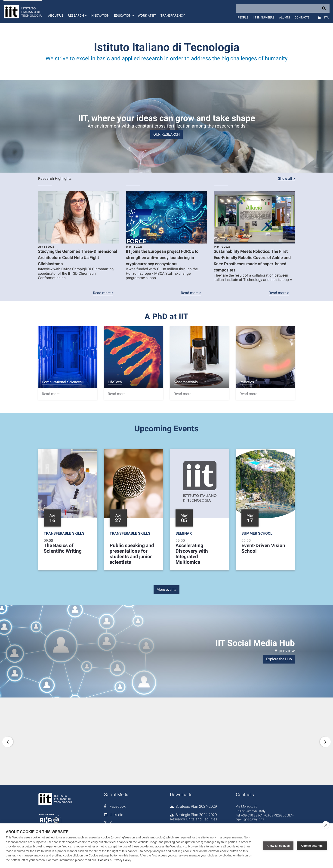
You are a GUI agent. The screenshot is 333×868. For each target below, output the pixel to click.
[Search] (283, 8)
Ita (326, 17)
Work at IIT (147, 15)
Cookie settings (312, 846)
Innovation (100, 15)
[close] (326, 825)
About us (56, 15)
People (243, 17)
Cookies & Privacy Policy (115, 860)
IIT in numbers (264, 17)
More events (166, 589)
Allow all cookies (278, 846)
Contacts (302, 17)
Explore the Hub (279, 659)
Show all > (286, 178)
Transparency (173, 15)
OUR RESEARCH (166, 134)
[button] (77, 12)
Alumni (285, 17)
